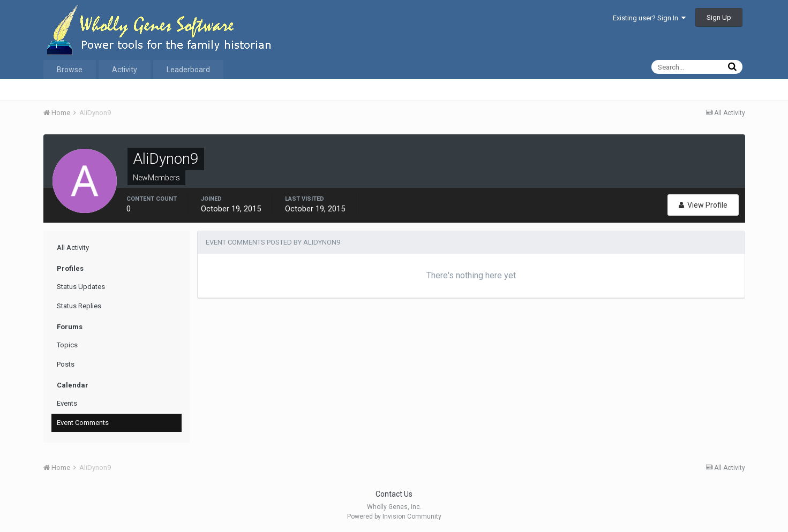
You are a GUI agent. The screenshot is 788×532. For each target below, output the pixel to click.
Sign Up (719, 17)
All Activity (73, 248)
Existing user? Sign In (649, 18)
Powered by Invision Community (394, 516)
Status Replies (79, 306)
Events (67, 403)
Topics (67, 345)
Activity (125, 70)
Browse (70, 70)
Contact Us (394, 494)
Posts (66, 364)
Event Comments (83, 423)
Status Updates (81, 287)
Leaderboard (188, 70)
